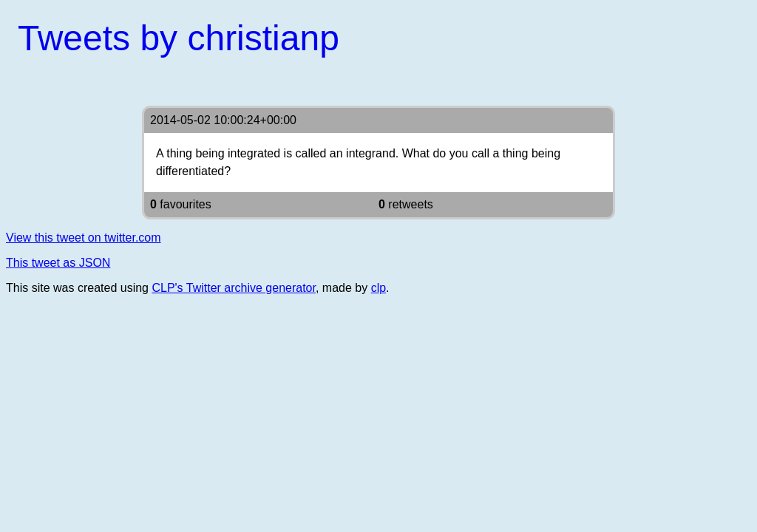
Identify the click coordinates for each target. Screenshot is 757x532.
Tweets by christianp (179, 38)
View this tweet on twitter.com (84, 238)
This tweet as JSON (58, 263)
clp (378, 288)
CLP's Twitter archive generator (234, 288)
